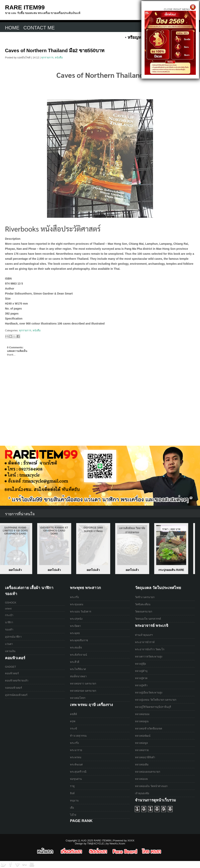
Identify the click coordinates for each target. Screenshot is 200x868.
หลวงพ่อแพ (141, 779)
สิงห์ (72, 793)
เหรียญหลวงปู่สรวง (22, 570)
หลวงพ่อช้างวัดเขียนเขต (148, 729)
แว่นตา (9, 644)
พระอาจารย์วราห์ (145, 642)
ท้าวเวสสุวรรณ (78, 736)
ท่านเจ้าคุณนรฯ (144, 635)
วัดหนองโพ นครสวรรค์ (148, 619)
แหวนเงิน (10, 651)
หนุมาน (74, 801)
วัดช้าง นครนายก (145, 597)
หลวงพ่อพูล (141, 743)
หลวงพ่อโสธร (78, 698)
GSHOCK (11, 603)
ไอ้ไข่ (73, 815)
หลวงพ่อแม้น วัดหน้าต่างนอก (151, 786)
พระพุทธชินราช (79, 640)
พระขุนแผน (77, 604)
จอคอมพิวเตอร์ (13, 688)
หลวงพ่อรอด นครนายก (83, 691)
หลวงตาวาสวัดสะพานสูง (149, 657)
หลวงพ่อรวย (142, 750)
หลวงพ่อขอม (142, 714)
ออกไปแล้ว (61, 570)
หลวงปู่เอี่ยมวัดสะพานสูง (149, 693)
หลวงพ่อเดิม (142, 765)
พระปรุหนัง (76, 619)
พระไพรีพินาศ (78, 669)
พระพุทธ (75, 633)
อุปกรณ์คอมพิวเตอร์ (16, 695)
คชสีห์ (73, 714)
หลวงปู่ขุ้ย (140, 664)
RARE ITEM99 (25, 7)
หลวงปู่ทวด (141, 678)
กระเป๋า (9, 615)
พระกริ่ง (74, 597)
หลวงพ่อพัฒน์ (143, 736)
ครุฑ (73, 721)
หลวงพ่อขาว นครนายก (83, 684)
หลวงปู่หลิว (141, 685)
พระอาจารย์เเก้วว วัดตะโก (150, 649)
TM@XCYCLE (96, 844)
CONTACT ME (39, 28)
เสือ (72, 808)
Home (12, 28)
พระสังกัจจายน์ (78, 655)
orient (8, 609)
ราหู (72, 786)
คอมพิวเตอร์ (12, 673)
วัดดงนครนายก (144, 612)
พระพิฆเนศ (76, 765)
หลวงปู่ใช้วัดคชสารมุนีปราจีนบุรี (153, 707)
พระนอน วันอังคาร (81, 612)
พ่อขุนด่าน (76, 779)
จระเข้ (73, 729)
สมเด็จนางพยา (78, 676)
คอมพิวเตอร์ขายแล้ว (17, 681)
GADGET (10, 667)
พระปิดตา (75, 626)
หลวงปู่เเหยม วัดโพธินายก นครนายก (156, 700)
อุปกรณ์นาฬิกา (13, 637)
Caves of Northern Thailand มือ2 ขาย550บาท (55, 50)
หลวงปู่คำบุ (141, 671)
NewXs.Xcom (117, 844)
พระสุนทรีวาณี (78, 772)
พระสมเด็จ (76, 648)
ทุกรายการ (47, 57)
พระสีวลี (75, 662)
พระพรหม (76, 757)
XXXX (131, 841)
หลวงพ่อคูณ (142, 721)
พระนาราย (76, 750)
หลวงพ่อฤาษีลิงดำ (145, 757)
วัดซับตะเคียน (143, 604)
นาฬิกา (9, 622)
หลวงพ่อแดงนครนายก (148, 772)
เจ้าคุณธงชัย (142, 793)
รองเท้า (9, 630)
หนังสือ (59, 57)
